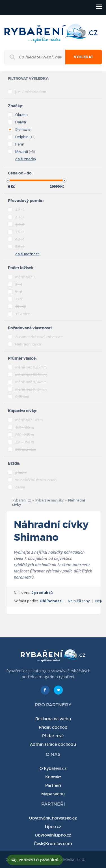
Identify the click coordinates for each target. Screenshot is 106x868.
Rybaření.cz (22, 500)
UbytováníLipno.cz (53, 835)
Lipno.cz (53, 827)
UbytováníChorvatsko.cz (53, 818)
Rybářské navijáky (49, 500)
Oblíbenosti (51, 601)
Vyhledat (84, 57)
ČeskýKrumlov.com (53, 844)
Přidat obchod (53, 727)
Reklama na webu (53, 719)
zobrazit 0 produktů (39, 860)
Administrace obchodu (53, 744)
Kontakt (53, 777)
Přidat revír (53, 736)
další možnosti (27, 254)
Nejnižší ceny (79, 601)
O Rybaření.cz (53, 768)
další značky (26, 159)
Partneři (53, 785)
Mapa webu (53, 794)
